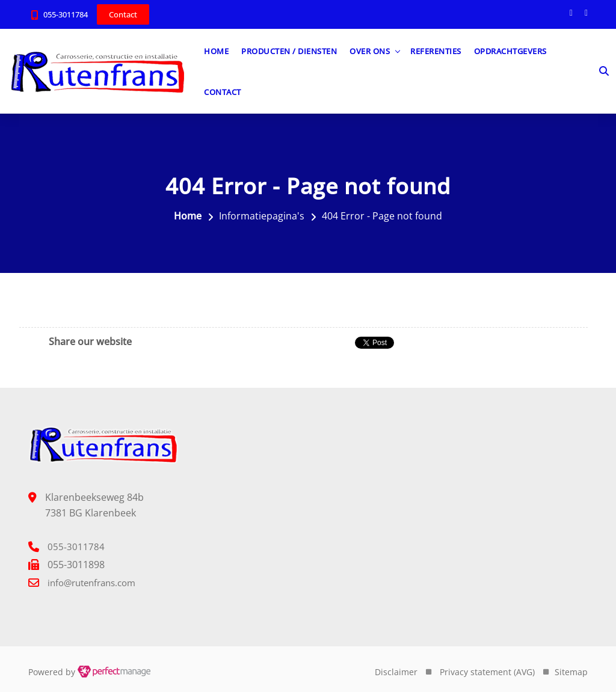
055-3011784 (66, 14)
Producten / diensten (289, 51)
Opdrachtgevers (510, 51)
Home (216, 51)
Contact (223, 92)
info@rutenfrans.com (91, 583)
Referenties (436, 51)
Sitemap (571, 672)
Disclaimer (396, 672)
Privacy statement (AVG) (487, 672)
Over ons (370, 51)
